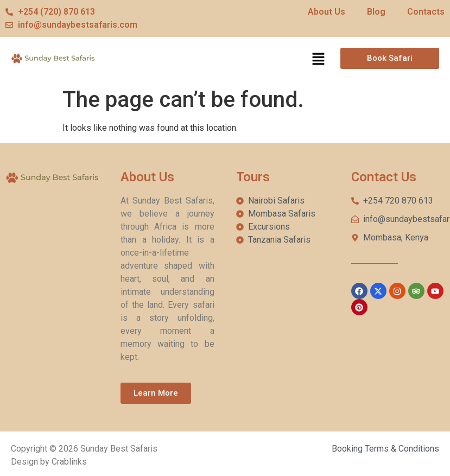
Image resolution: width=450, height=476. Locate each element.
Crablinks (69, 462)
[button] (318, 60)
